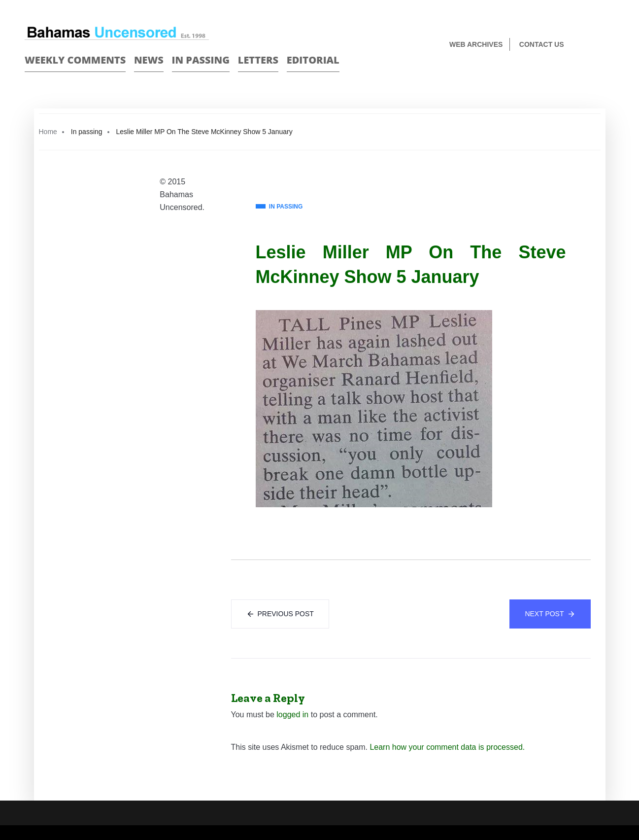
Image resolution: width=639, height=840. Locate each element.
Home (48, 132)
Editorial (313, 60)
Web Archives (476, 44)
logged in (292, 715)
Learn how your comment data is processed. (447, 747)
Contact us (542, 44)
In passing (201, 60)
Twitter (610, 45)
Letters (258, 60)
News (149, 60)
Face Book (593, 45)
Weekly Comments (75, 60)
